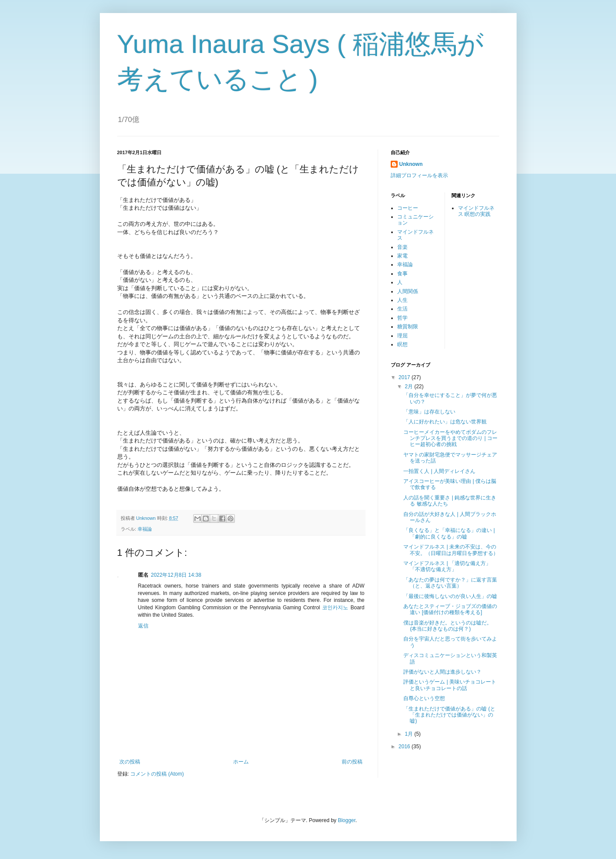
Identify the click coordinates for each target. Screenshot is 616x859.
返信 (143, 626)
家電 (402, 256)
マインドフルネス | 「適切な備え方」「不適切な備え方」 (447, 566)
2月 (409, 387)
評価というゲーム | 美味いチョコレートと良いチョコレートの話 (450, 685)
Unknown (411, 164)
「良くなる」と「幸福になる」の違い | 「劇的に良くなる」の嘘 (449, 533)
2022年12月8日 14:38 (176, 575)
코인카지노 (335, 608)
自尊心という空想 (424, 698)
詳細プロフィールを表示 (419, 175)
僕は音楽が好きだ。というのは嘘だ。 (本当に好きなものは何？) (448, 626)
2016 (405, 747)
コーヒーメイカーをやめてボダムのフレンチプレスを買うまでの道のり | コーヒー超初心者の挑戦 (450, 438)
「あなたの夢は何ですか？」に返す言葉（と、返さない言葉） (450, 583)
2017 (405, 377)
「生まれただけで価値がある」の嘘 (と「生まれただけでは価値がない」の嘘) (449, 715)
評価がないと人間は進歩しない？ (442, 672)
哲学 (402, 318)
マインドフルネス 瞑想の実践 (476, 211)
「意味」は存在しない (429, 412)
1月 (409, 734)
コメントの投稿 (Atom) (157, 774)
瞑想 (402, 344)
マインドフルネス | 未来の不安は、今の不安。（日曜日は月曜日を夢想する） (451, 550)
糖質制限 (408, 327)
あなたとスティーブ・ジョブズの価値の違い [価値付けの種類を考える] (450, 609)
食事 (402, 274)
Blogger (347, 820)
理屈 (402, 336)
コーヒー (408, 208)
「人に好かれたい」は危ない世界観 (445, 422)
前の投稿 (352, 762)
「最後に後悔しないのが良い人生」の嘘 (450, 596)
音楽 (402, 247)
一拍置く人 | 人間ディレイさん (439, 471)
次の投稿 (130, 762)
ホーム (241, 762)
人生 (402, 300)
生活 (402, 309)
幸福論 (145, 529)
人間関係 (408, 291)
